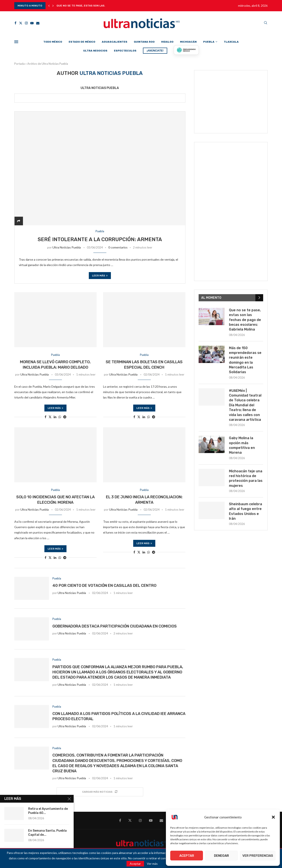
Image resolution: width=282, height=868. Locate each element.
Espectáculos (125, 51)
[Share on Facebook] (45, 417)
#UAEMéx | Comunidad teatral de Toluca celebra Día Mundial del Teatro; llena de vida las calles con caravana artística (245, 405)
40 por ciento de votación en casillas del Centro (104, 586)
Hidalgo (167, 42)
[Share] (19, 221)
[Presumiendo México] (186, 50)
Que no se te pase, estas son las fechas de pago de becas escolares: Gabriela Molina (245, 320)
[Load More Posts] (100, 792)
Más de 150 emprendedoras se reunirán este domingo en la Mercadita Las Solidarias (245, 360)
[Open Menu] (16, 42)
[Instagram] (26, 23)
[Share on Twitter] (50, 417)
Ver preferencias (258, 856)
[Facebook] (15, 23)
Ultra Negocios (95, 51)
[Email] (38, 23)
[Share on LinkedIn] (55, 417)
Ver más (152, 864)
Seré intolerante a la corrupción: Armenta (100, 239)
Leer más (100, 276)
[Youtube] (32, 23)
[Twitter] (21, 23)
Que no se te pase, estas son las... (81, 6)
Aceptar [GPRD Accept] (135, 864)
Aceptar (187, 856)
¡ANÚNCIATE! (155, 51)
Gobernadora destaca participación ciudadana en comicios (115, 626)
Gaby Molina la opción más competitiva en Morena (242, 445)
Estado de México (82, 42)
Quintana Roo (144, 42)
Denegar (221, 856)
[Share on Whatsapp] (60, 417)
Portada (19, 64)
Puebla (209, 42)
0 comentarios (118, 247)
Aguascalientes (115, 42)
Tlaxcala (231, 42)
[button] (273, 817)
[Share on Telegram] (65, 417)
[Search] (266, 23)
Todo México (53, 42)
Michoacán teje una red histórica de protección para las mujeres (246, 478)
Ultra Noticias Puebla (100, 88)
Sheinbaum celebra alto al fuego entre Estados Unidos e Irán (246, 511)
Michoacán (188, 42)
